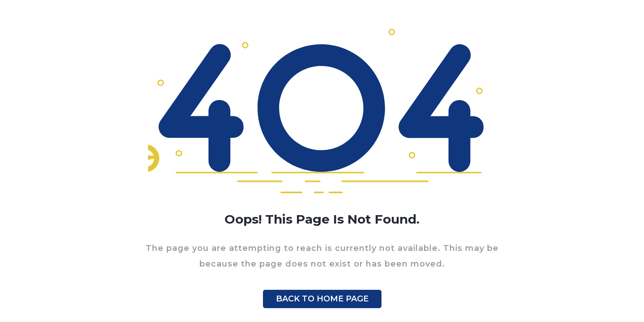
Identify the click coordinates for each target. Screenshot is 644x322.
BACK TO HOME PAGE (322, 299)
